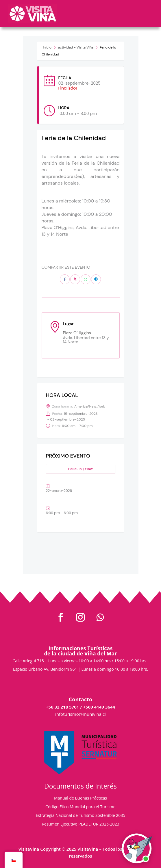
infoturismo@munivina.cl (80, 714)
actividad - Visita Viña (76, 47)
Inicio (47, 47)
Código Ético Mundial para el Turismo (80, 807)
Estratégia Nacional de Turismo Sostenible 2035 (81, 816)
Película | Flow (80, 469)
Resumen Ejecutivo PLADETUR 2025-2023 (80, 824)
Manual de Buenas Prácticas (80, 798)
